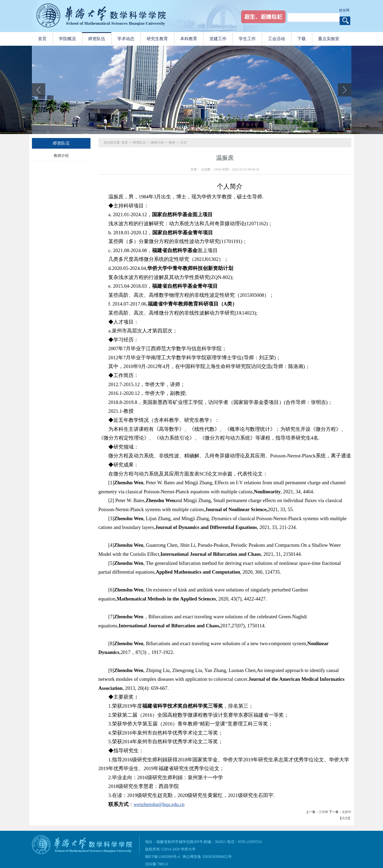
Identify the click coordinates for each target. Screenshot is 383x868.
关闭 (345, 818)
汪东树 (323, 812)
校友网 (344, 10)
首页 (125, 143)
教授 (172, 143)
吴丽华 (347, 812)
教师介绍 (61, 156)
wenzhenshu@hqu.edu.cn (159, 804)
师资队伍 (139, 143)
